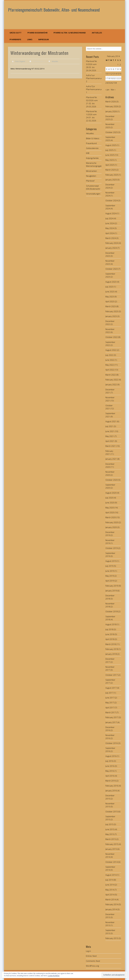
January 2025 (111, 180)
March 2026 (111, 101)
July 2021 (109, 426)
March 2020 (111, 517)
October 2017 (112, 675)
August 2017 (111, 688)
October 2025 (112, 132)
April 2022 (110, 370)
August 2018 (111, 624)
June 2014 (110, 885)
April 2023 (110, 301)
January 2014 (111, 909)
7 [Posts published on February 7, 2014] (116, 69)
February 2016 (112, 786)
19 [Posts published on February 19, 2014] (111, 78)
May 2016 (110, 771)
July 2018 (109, 629)
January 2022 (111, 384)
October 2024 (112, 200)
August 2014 (111, 875)
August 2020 (111, 493)
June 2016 (110, 766)
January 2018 (111, 654)
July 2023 (109, 287)
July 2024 (109, 218)
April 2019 (110, 581)
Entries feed (91, 956)
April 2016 (110, 776)
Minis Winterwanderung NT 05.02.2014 (27, 69)
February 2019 (112, 586)
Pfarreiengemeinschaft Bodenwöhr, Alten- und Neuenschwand (54, 10)
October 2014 (112, 862)
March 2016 (111, 781)
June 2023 (110, 292)
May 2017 (110, 703)
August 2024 (111, 213)
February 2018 (112, 649)
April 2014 (110, 895)
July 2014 (109, 880)
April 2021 (110, 441)
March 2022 (111, 375)
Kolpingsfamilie (92, 158)
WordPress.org (92, 966)
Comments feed (93, 961)
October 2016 (112, 743)
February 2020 (112, 522)
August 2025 (111, 145)
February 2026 (112, 106)
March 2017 (111, 712)
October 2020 (112, 480)
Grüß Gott (15, 33)
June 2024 (110, 223)
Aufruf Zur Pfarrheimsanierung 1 (95, 89)
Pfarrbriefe (15, 39)
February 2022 (112, 380)
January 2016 (111, 791)
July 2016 (109, 761)
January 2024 (111, 248)
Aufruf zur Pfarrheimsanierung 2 (95, 78)
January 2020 (111, 527)
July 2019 (109, 566)
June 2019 (110, 571)
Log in (88, 951)
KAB (88, 153)
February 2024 (112, 243)
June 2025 (110, 155)
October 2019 (112, 548)
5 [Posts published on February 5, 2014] (111, 69)
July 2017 (109, 693)
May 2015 (110, 834)
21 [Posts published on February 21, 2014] (116, 78)
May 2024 (110, 228)
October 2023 (112, 269)
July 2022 (109, 355)
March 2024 (111, 238)
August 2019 (111, 561)
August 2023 (111, 282)
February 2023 (112, 311)
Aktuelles (97, 33)
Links (30, 39)
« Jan (107, 90)
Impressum (44, 39)
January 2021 (111, 459)
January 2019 (111, 591)
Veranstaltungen (93, 194)
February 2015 (112, 844)
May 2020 (110, 508)
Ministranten (91, 171)
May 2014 (110, 890)
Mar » (113, 90)
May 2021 (110, 436)
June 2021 (110, 431)
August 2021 (111, 421)
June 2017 (110, 698)
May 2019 (110, 576)
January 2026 (111, 111)
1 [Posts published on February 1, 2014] (118, 65)
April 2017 (110, 708)
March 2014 (111, 899)
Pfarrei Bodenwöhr (37, 33)
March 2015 (111, 839)
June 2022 (110, 360)
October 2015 (112, 812)
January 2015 (111, 849)
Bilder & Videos (93, 138)
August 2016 (111, 756)
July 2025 (109, 150)
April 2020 (110, 512)
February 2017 (112, 717)
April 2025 (110, 165)
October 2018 (112, 611)
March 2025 (111, 170)
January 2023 (111, 316)
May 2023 (110, 297)
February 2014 (112, 904)
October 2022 (112, 337)
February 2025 (112, 175)
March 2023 (111, 306)
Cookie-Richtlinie (54, 976)
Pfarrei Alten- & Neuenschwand (70, 33)
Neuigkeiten (91, 176)
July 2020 (109, 498)
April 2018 (110, 639)
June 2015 (110, 829)
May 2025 (110, 160)
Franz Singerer (20, 61)
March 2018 (111, 644)
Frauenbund (91, 143)
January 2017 (111, 722)
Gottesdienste (92, 148)
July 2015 (109, 824)
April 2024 (110, 233)
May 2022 (110, 365)
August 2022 (111, 350)
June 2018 (110, 634)
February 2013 (112, 938)
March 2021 (111, 446)
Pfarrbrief (90, 181)
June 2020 (110, 503)
